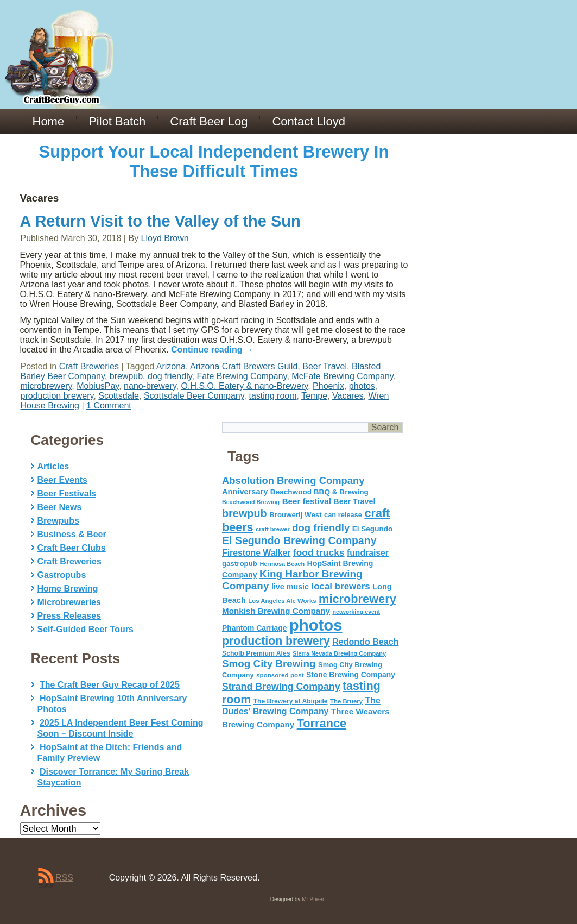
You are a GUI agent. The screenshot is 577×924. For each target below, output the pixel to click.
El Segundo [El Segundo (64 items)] (373, 529)
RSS (64, 878)
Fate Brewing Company (242, 376)
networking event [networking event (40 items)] (356, 612)
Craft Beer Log (209, 121)
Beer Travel (325, 366)
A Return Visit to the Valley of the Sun (160, 221)
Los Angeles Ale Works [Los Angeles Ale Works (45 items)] (282, 601)
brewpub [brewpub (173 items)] (245, 513)
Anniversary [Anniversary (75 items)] (245, 492)
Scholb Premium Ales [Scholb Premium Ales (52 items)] (256, 653)
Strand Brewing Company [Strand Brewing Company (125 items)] (281, 687)
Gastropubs (62, 575)
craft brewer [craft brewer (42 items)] (273, 529)
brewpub (126, 376)
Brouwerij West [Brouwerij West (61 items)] (295, 515)
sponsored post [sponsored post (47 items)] (280, 675)
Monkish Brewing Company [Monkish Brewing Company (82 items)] (276, 611)
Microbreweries (69, 602)
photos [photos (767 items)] (316, 625)
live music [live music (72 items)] (290, 587)
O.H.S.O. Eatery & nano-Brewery (245, 386)
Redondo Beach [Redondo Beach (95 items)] (365, 642)
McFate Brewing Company (342, 376)
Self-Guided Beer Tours (86, 629)
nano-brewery (150, 386)
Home (49, 121)
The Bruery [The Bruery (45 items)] (346, 701)
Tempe (314, 396)
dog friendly (170, 376)
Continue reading (212, 350)
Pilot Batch (117, 121)
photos (362, 386)
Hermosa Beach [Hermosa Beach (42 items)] (282, 564)
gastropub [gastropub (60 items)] (240, 564)
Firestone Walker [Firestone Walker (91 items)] (256, 553)
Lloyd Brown (165, 238)
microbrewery (46, 386)
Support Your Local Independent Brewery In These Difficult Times (214, 162)
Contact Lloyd (309, 121)
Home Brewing (68, 589)
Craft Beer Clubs (72, 548)
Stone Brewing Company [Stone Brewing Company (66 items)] (351, 675)
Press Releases (69, 616)
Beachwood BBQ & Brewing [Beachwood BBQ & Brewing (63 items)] (319, 492)
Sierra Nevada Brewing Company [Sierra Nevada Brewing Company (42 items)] (339, 653)
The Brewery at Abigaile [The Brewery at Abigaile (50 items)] (291, 701)
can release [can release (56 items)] (343, 515)
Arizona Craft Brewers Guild (244, 366)
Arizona (171, 366)
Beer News (60, 507)
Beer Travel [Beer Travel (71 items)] (354, 501)
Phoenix (328, 386)
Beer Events (63, 480)
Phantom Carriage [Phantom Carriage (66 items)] (254, 628)
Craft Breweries (89, 366)
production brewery (57, 396)
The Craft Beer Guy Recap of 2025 (110, 685)
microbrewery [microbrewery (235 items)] (357, 599)
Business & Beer (72, 534)
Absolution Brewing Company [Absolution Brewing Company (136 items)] (293, 480)
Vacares (348, 396)
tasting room (272, 396)
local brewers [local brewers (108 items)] (340, 586)
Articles (53, 466)
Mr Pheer (313, 899)
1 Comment (109, 406)
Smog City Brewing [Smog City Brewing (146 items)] (269, 664)
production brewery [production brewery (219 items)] (276, 641)
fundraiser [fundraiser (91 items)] (368, 553)
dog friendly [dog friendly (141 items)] (321, 528)
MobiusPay (98, 386)
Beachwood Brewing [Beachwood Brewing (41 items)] (251, 502)
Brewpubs (58, 521)
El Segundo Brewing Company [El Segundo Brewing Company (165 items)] (299, 540)
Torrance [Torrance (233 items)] (322, 723)
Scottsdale (119, 396)
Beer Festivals (67, 494)
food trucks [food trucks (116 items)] (319, 552)
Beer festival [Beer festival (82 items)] (307, 501)
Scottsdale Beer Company (194, 396)
